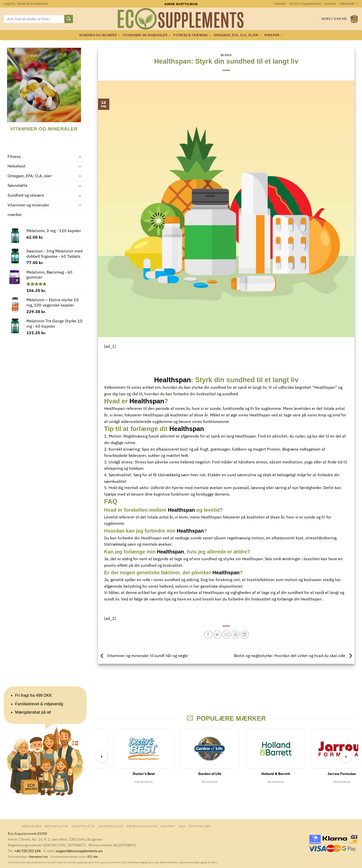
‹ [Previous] (102, 756)
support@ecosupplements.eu (79, 851)
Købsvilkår (349, 4)
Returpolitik (57, 826)
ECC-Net (93, 857)
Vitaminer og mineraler (147, 35)
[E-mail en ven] (226, 635)
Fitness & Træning (192, 35)
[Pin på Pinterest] (235, 635)
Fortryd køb (200, 826)
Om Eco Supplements (305, 4)
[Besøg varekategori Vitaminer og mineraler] (41, 93)
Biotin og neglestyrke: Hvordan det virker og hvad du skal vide (294, 656)
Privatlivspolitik (142, 826)
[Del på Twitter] (217, 635)
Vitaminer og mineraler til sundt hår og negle (143, 656)
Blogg (226, 55)
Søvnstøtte (17, 185)
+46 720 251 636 (28, 851)
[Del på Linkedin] (245, 635)
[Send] (69, 19)
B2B (182, 826)
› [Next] (346, 756)
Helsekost (17, 166)
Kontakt (330, 4)
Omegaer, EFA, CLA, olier (238, 35)
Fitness (14, 156)
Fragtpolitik (83, 826)
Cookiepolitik (111, 826)
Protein (274, 449)
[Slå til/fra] (80, 156)
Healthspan (173, 380)
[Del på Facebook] (208, 635)
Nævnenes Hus (39, 857)
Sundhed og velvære (100, 35)
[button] (26, 4)
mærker (280, 4)
